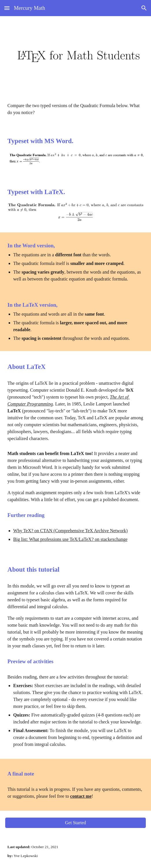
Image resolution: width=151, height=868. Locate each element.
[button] (7, 8)
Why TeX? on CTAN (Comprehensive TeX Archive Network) (70, 531)
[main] (75, 109)
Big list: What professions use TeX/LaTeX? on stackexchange (70, 539)
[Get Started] (75, 823)
